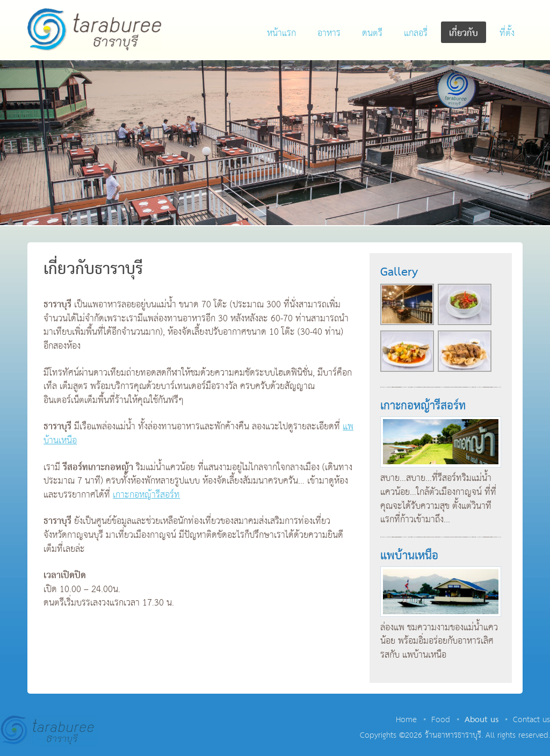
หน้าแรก (281, 34)
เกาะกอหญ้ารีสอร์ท (146, 495)
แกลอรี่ (416, 34)
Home (406, 720)
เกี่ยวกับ (464, 34)
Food (441, 720)
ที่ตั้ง (507, 34)
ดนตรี (372, 34)
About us (482, 720)
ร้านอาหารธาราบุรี (95, 30)
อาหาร (329, 34)
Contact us (531, 720)
